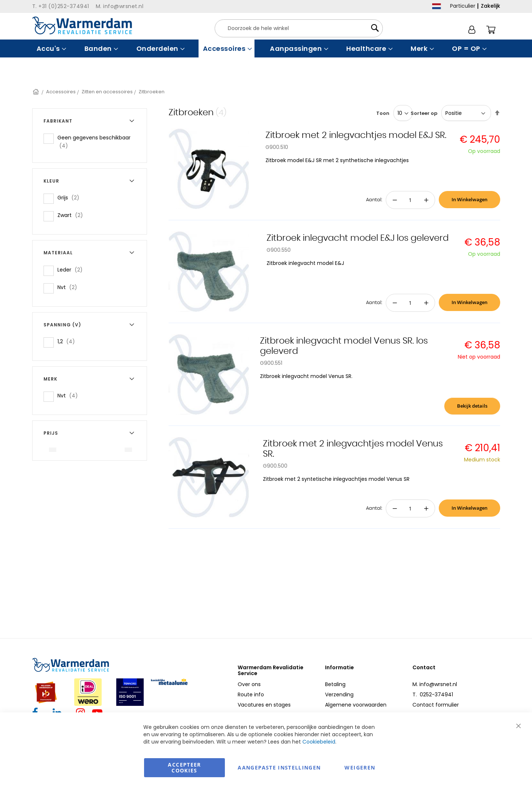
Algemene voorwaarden (356, 705)
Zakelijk (491, 6)
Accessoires (61, 92)
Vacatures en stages (264, 705)
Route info (251, 694)
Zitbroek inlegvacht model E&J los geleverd (358, 238)
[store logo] (82, 25)
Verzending (339, 694)
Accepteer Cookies (184, 767)
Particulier (463, 6)
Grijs (71, 197)
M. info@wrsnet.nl (435, 684)
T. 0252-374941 (433, 694)
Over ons (249, 684)
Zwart (72, 215)
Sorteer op (424, 113)
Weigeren (360, 767)
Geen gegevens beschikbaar (94, 142)
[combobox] (299, 28)
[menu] (266, 48)
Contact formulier (436, 705)
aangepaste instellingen (279, 767)
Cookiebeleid (319, 742)
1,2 (68, 341)
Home (36, 92)
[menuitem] (51, 48)
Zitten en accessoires (107, 92)
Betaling (335, 684)
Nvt (69, 287)
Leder (72, 269)
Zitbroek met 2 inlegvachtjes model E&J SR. (356, 135)
